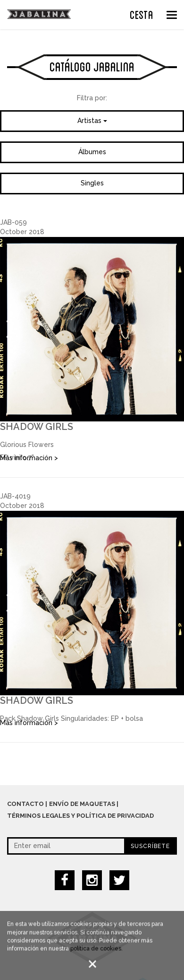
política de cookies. (96, 950)
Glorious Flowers (27, 445)
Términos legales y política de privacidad (80, 816)
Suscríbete (150, 846)
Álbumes (92, 152)
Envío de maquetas (82, 804)
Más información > (29, 458)
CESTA (142, 14)
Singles (92, 183)
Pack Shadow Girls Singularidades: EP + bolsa (71, 718)
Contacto (25, 804)
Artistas (92, 121)
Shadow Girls (37, 427)
